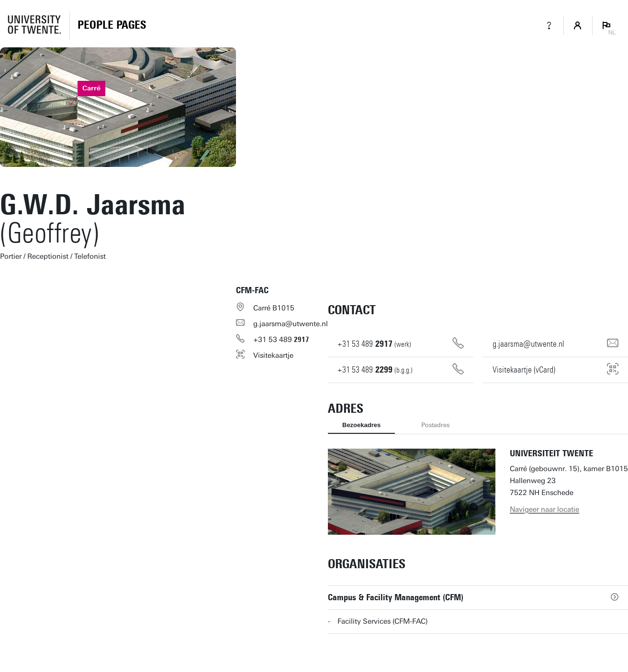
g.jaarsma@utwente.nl (291, 324)
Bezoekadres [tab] (361, 425)
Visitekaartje (273, 355)
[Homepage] (112, 25)
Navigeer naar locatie (544, 509)
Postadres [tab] (435, 425)
